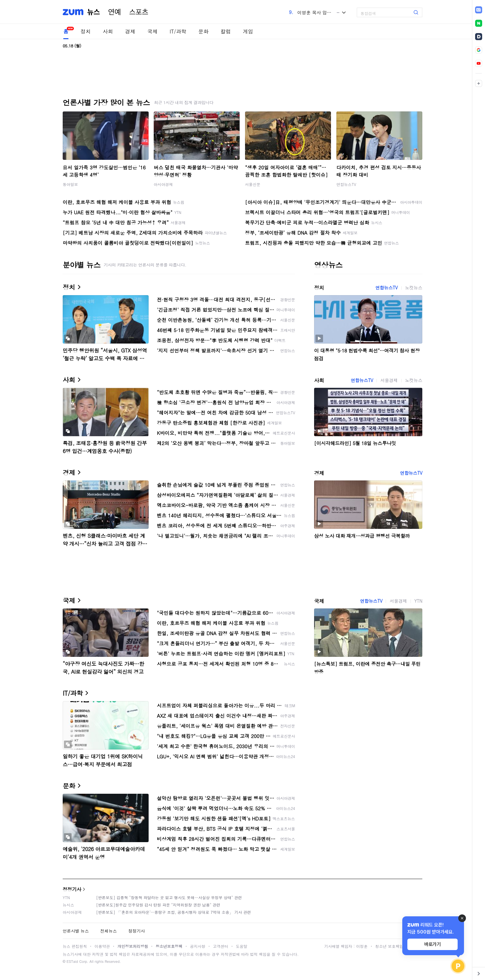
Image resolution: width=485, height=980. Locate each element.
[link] (479, 10)
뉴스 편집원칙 (75, 946)
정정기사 (72, 889)
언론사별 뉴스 (76, 931)
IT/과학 (178, 31)
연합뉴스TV (346, 184)
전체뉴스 (109, 931)
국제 (152, 31)
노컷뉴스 (414, 288)
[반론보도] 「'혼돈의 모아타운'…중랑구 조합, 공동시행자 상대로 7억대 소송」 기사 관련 (174, 912)
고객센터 (221, 946)
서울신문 (253, 184)
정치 (86, 31)
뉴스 (94, 12)
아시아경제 (163, 184)
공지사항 (198, 946)
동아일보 (70, 184)
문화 (203, 31)
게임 (248, 31)
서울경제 (389, 380)
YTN (418, 601)
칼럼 (226, 31)
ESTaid (72, 961)
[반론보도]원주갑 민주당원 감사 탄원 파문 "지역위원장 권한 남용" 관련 (158, 905)
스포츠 (139, 12)
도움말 (242, 946)
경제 (130, 31)
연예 (115, 12)
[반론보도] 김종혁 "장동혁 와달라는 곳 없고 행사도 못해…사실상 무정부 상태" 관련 (169, 897)
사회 (108, 31)
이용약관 (102, 946)
